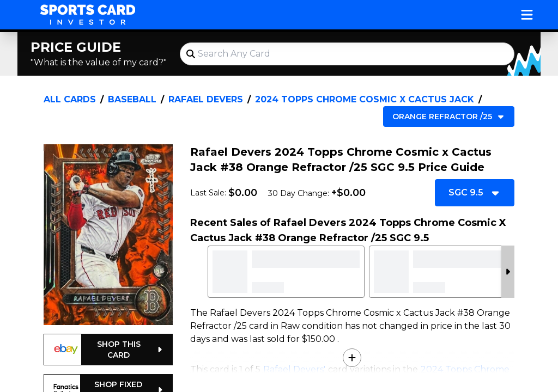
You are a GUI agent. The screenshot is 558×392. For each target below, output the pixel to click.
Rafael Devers (206, 99)
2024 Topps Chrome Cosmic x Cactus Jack (365, 99)
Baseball (132, 99)
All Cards (70, 99)
